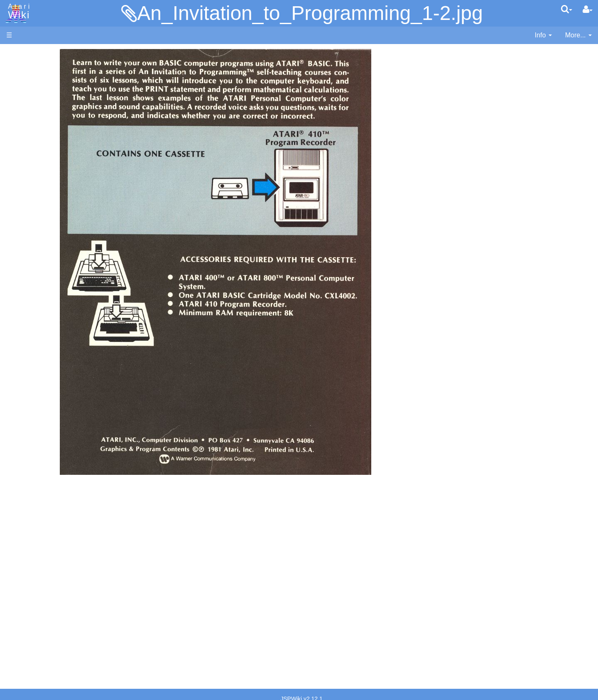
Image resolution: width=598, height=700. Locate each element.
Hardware (21, 68)
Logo (30, 279)
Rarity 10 (20, 622)
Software (19, 82)
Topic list (19, 124)
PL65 (31, 317)
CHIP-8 (34, 355)
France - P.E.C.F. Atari (55, 541)
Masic (32, 289)
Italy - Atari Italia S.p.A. (56, 570)
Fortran (34, 251)
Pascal (33, 298)
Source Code (42, 388)
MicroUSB (21, 138)
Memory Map (26, 109)
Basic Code (40, 407)
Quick (31, 327)
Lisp (29, 270)
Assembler (39, 213)
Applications (24, 96)
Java (30, 260)
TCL (29, 336)
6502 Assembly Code (54, 398)
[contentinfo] (543, 36)
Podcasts (20, 508)
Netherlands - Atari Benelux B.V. (70, 579)
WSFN (33, 346)
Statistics (20, 631)
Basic (31, 222)
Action (32, 203)
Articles (17, 53)
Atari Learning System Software (53, 470)
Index (14, 180)
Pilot (29, 308)
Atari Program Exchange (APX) (52, 457)
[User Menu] (588, 10)
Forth (31, 242)
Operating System (49, 379)
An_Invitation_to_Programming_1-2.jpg (310, 13)
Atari (17, 12)
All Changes (24, 152)
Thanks (17, 612)
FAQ (13, 166)
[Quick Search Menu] (567, 9)
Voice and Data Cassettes (44, 443)
